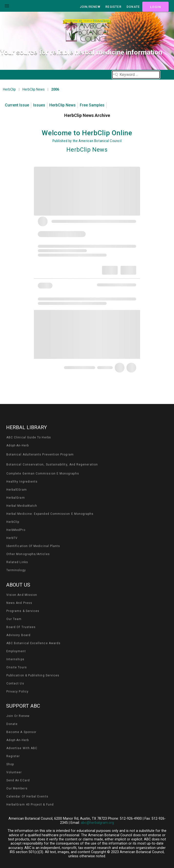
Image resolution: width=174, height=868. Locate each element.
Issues (39, 105)
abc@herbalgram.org (97, 823)
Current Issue (17, 105)
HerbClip (9, 89)
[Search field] (136, 75)
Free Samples (92, 105)
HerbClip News (34, 89)
